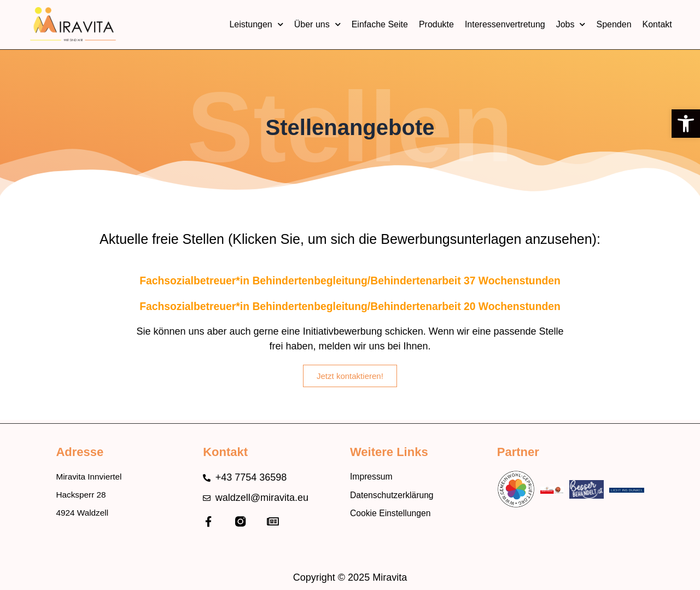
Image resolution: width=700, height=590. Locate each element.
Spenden (614, 24)
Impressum (374, 476)
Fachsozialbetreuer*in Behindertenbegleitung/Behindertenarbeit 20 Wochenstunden (350, 306)
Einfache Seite (380, 24)
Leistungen (256, 25)
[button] (686, 124)
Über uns (317, 25)
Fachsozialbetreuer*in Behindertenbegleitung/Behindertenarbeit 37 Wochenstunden (350, 280)
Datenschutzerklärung (398, 496)
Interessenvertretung (505, 24)
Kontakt (657, 24)
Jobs (571, 25)
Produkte (436, 24)
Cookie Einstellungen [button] (396, 516)
